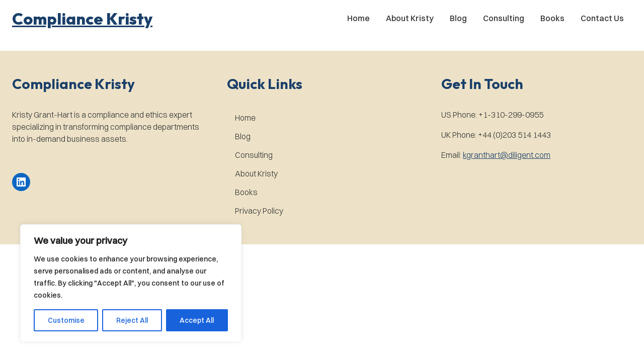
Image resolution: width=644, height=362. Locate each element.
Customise (66, 320)
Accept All (197, 320)
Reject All (132, 320)
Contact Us (602, 18)
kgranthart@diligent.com (507, 155)
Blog (458, 18)
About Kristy (410, 18)
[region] (131, 283)
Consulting (504, 18)
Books (552, 18)
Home (358, 18)
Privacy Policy (259, 211)
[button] (82, 19)
